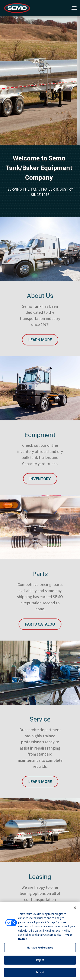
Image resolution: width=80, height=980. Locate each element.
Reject (40, 961)
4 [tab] (57, 58)
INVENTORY (40, 479)
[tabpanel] (40, 81)
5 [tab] (63, 58)
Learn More (40, 340)
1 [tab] (38, 58)
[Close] (75, 909)
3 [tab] (50, 58)
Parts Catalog (40, 624)
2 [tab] (44, 58)
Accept (40, 974)
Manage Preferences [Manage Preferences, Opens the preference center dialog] (40, 949)
